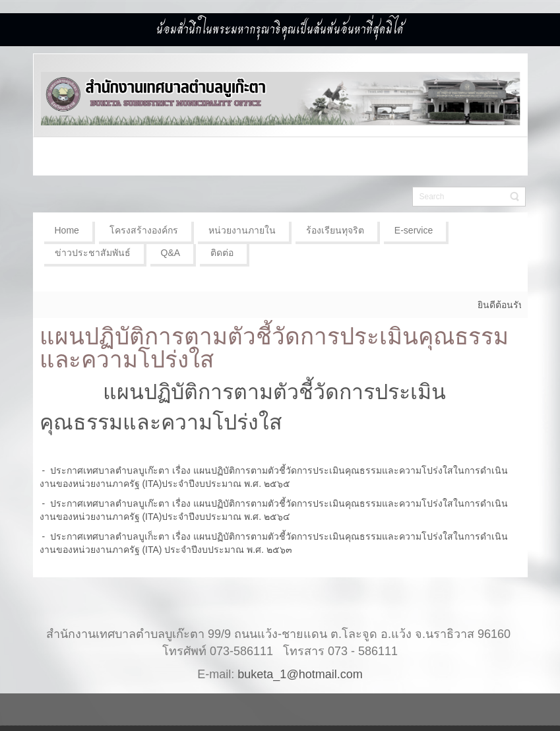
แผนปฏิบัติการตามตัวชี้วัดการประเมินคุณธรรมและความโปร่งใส (274, 348)
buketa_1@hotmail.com (300, 674)
